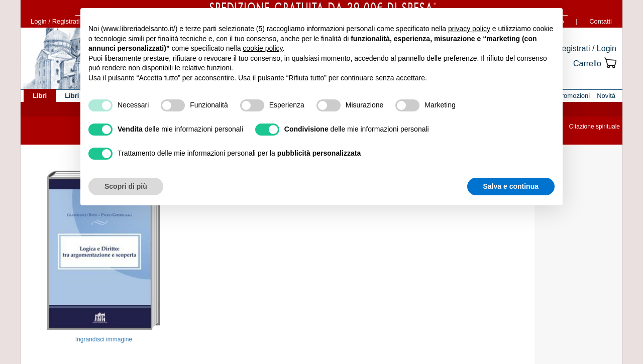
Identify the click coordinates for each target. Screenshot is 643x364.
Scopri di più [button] (126, 186)
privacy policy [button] (469, 29)
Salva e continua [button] (511, 186)
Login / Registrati (55, 21)
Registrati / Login (586, 48)
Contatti (601, 21)
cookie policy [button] (262, 48)
